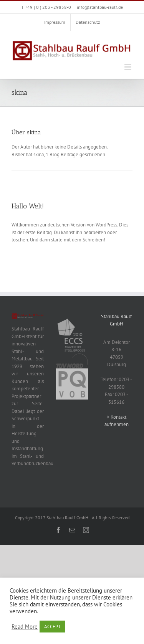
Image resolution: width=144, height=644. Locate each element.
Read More (25, 627)
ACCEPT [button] (52, 627)
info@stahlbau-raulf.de (100, 7)
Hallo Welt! (28, 206)
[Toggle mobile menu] (128, 67)
